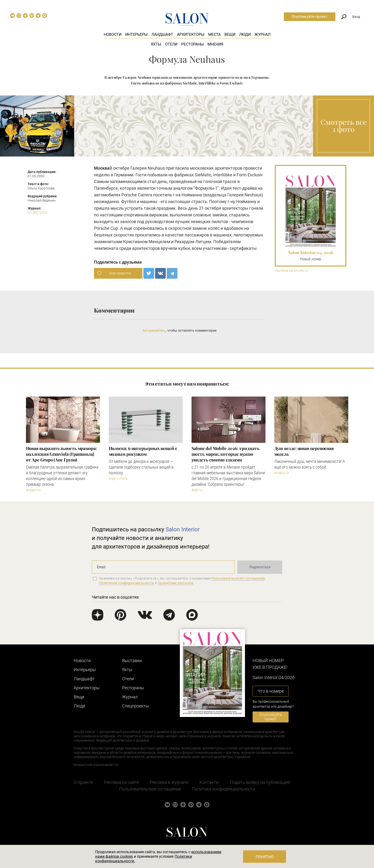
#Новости (33, 490)
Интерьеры (136, 34)
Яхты (156, 44)
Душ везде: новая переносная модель (304, 451)
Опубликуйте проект (310, 17)
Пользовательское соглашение (150, 789)
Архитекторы (191, 34)
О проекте (83, 782)
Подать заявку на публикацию (260, 782)
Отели (171, 44)
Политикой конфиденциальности (127, 583)
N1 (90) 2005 (37, 213)
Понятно (265, 857)
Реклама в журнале (169, 782)
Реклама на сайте (121, 782)
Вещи (230, 34)
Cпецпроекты (135, 706)
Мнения (215, 44)
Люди (245, 34)
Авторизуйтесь (154, 330)
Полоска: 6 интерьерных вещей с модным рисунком (143, 451)
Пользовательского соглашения (238, 578)
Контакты (209, 782)
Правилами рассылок (176, 583)
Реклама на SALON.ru (291, 271)
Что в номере (271, 691)
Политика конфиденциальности (223, 789)
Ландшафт (162, 34)
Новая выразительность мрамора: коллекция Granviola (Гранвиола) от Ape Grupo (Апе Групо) (61, 454)
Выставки (132, 661)
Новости (113, 34)
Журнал (262, 34)
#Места (197, 490)
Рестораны (192, 44)
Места (214, 34)
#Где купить (118, 479)
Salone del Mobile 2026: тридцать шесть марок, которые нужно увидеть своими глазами (226, 454)
